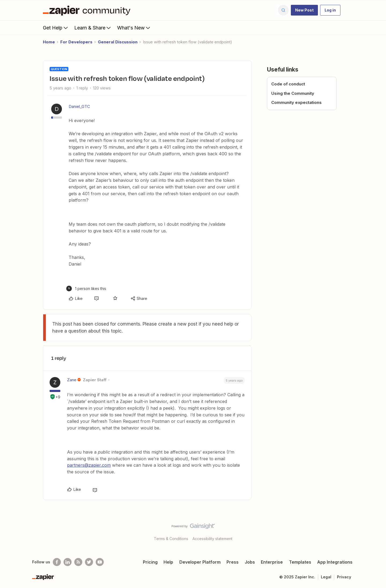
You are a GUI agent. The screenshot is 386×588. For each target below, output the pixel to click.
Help (168, 562)
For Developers (76, 42)
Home (49, 42)
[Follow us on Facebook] (57, 562)
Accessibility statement (212, 539)
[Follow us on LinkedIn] (68, 562)
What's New (134, 28)
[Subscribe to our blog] (78, 562)
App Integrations (335, 562)
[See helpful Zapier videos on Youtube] (100, 562)
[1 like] (86, 289)
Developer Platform (200, 562)
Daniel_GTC (79, 106)
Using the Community (293, 93)
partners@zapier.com (89, 465)
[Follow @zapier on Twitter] (89, 562)
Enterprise (272, 562)
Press (233, 562)
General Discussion (118, 42)
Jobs (250, 562)
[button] (304, 10)
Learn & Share (93, 28)
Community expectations (296, 102)
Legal (326, 577)
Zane (72, 380)
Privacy (344, 577)
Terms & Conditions (171, 539)
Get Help (56, 28)
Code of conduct (288, 84)
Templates (300, 562)
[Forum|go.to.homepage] (88, 10)
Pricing (150, 562)
